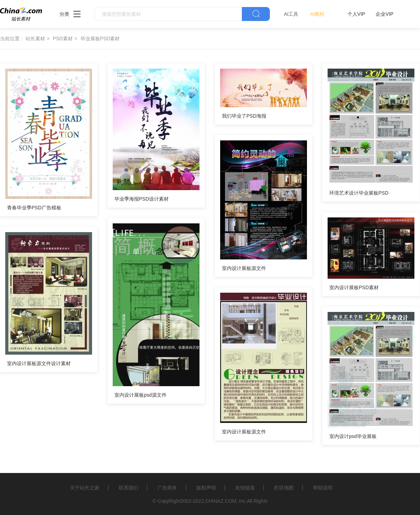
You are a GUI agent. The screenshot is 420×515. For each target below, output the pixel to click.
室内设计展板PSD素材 (354, 287)
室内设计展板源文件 (244, 268)
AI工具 (291, 14)
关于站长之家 (85, 488)
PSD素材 (63, 39)
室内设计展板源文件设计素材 (39, 363)
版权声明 (206, 488)
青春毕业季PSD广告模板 (34, 208)
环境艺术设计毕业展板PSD (359, 193)
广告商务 (167, 488)
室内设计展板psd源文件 (141, 395)
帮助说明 (323, 488)
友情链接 (245, 488)
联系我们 (128, 488)
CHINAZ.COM (221, 501)
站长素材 (35, 39)
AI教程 (317, 14)
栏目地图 (284, 488)
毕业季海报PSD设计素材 (142, 199)
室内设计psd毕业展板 (353, 436)
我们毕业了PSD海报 (244, 116)
